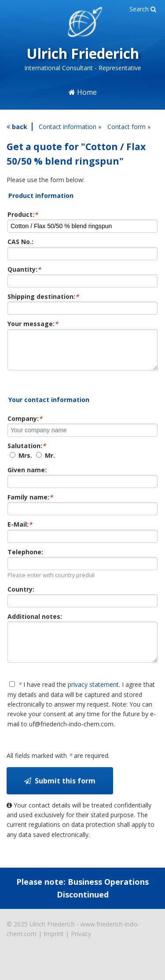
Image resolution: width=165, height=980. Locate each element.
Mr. (46, 462)
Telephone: (25, 558)
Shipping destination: (43, 296)
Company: (25, 425)
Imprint (54, 947)
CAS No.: (20, 242)
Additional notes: (35, 623)
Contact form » (129, 127)
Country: (21, 596)
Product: (23, 214)
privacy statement (93, 698)
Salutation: (27, 452)
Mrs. (21, 462)
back (17, 127)
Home (83, 92)
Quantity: (24, 269)
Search (143, 9)
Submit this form (60, 794)
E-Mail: (20, 531)
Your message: (33, 324)
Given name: (27, 476)
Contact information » (70, 127)
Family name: (30, 504)
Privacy (81, 947)
